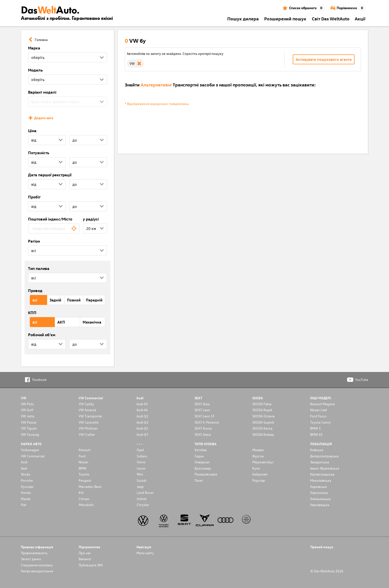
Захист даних (31, 559)
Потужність (39, 153)
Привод (35, 291)
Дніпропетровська (324, 456)
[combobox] (54, 228)
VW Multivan (88, 428)
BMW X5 (316, 434)
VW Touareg (30, 434)
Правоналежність (34, 553)
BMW (83, 468)
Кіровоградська (322, 474)
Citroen (84, 499)
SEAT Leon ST (204, 416)
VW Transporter (90, 416)
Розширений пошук (285, 18)
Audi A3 (142, 404)
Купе (256, 468)
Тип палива (39, 268)
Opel (140, 450)
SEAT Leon (202, 410)
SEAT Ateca (203, 434)
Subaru (142, 456)
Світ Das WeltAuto (331, 18)
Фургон (258, 456)
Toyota (84, 474)
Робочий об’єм (42, 335)
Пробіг (34, 197)
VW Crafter (87, 434)
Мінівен (258, 450)
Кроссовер (203, 468)
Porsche (27, 480)
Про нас (85, 553)
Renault (85, 450)
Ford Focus (318, 416)
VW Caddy (86, 404)
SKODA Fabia (262, 404)
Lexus (141, 468)
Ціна (32, 131)
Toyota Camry (321, 422)
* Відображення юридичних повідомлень (157, 104)
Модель (35, 70)
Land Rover (145, 493)
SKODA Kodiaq (263, 434)
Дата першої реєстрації (50, 175)
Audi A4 (142, 410)
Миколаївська (321, 480)
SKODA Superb (263, 422)
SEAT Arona (203, 428)
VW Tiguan (29, 428)
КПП (32, 313)
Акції (360, 18)
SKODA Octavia (263, 416)
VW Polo (27, 404)
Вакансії (85, 559)
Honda (26, 493)
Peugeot (85, 480)
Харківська (318, 487)
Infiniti (142, 499)
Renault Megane (322, 404)
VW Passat (29, 422)
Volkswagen (30, 450)
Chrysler (143, 505)
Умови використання (37, 571)
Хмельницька (320, 499)
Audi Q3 (142, 422)
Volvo (141, 462)
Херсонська (319, 493)
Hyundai (27, 487)
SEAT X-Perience (207, 422)
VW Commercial (33, 456)
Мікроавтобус (263, 462)
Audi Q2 (142, 416)
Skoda (25, 474)
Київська (317, 450)
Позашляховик (206, 474)
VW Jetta (28, 416)
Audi (24, 462)
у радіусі (91, 219)
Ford (82, 456)
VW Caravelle (89, 422)
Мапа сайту (145, 553)
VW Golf (27, 410)
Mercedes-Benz (90, 487)
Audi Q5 (142, 428)
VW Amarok (87, 410)
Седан (199, 456)
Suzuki (142, 480)
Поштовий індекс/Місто (50, 219)
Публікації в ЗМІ (91, 565)
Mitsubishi (86, 505)
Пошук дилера (243, 18)
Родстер (259, 480)
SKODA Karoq (262, 428)
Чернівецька (320, 505)
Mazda (26, 499)
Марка (34, 48)
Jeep (140, 487)
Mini (140, 474)
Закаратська (320, 462)
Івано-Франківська (325, 468)
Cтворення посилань (37, 565)
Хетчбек (201, 450)
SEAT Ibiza (202, 404)
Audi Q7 (142, 434)
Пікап (199, 480)
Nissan (83, 462)
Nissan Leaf (319, 410)
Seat (24, 468)
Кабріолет (260, 474)
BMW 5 (315, 428)
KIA (81, 493)
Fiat (24, 505)
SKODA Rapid (262, 410)
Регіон (34, 241)
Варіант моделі (42, 92)
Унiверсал (202, 462)
